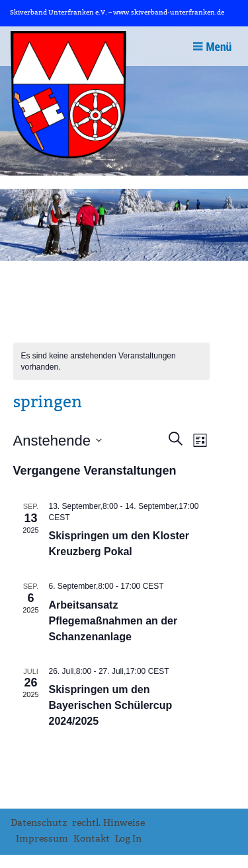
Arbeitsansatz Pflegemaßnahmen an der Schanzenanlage (113, 621)
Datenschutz (39, 823)
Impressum (42, 839)
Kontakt (92, 839)
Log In (128, 839)
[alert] (111, 361)
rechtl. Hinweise (108, 823)
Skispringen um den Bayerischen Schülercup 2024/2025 (111, 705)
